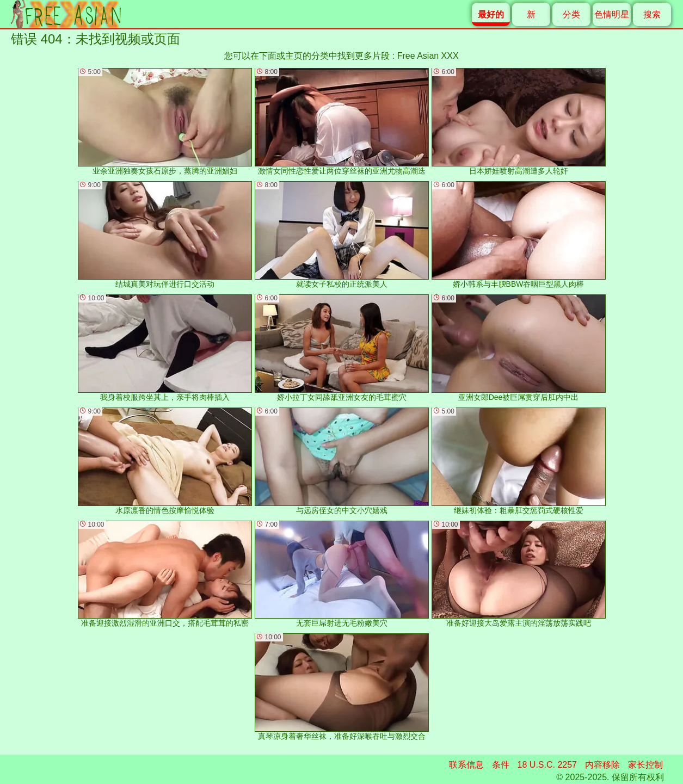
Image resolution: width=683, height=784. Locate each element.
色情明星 (612, 14)
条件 (501, 765)
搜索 (652, 14)
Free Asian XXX (428, 56)
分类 (571, 14)
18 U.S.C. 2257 (547, 765)
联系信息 (466, 765)
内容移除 (602, 765)
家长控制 (645, 765)
